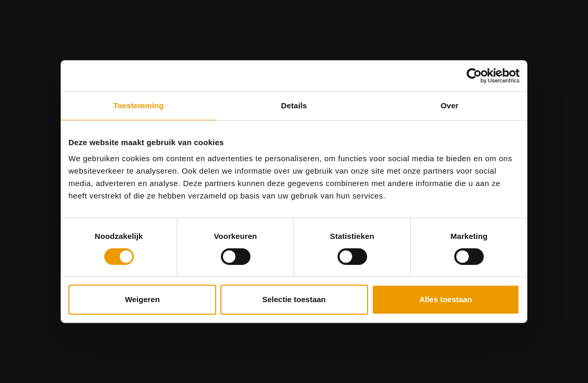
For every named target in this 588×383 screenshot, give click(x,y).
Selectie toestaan (294, 299)
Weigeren (142, 299)
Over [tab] (450, 105)
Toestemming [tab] (138, 105)
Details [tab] (294, 105)
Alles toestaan (446, 299)
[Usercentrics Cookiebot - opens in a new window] (474, 76)
